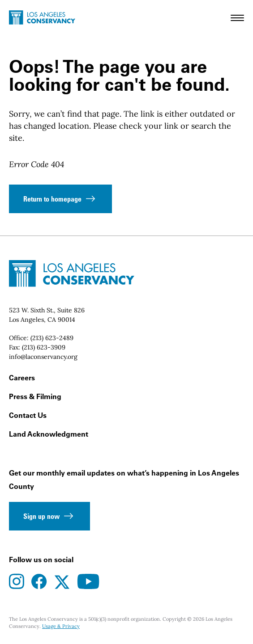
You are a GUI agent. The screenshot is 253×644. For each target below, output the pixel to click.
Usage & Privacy (61, 626)
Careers (22, 378)
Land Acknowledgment (49, 434)
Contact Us (28, 415)
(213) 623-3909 (44, 347)
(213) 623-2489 (52, 338)
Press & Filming (35, 396)
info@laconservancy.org (43, 357)
